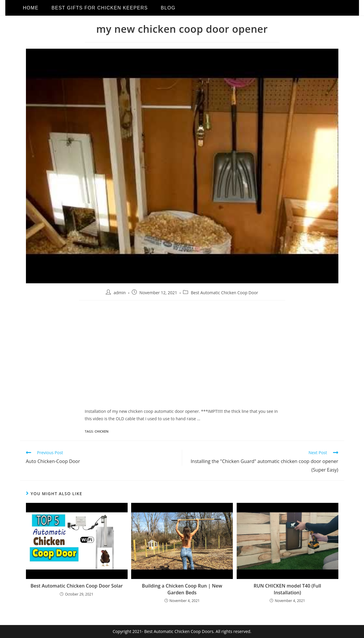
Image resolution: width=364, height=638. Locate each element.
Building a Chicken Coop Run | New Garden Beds (182, 589)
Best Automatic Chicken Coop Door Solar (76, 586)
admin (120, 293)
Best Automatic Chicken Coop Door (224, 293)
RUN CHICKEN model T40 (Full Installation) (288, 589)
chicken (102, 431)
